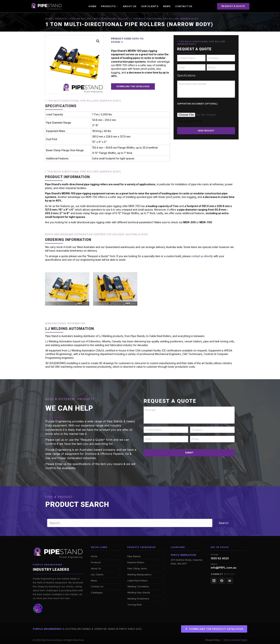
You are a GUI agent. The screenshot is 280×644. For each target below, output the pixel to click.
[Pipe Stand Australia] (47, 6)
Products (110, 6)
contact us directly (202, 256)
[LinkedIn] (214, 581)
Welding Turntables (138, 586)
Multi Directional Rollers (111, 19)
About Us (130, 6)
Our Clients (150, 6)
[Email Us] (230, 581)
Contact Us (184, 6)
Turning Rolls (135, 605)
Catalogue (97, 592)
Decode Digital (239, 640)
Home (92, 6)
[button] (98, 41)
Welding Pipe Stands (139, 592)
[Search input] (130, 523)
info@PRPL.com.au (223, 568)
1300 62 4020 (220, 558)
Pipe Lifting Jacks (137, 568)
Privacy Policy (213, 640)
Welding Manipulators (139, 574)
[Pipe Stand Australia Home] (58, 553)
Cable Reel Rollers (137, 581)
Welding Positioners (138, 599)
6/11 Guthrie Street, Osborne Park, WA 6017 (187, 562)
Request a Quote (233, 6)
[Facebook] (222, 581)
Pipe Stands (134, 556)
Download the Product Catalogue (214, 629)
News (167, 6)
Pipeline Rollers (80, 19)
